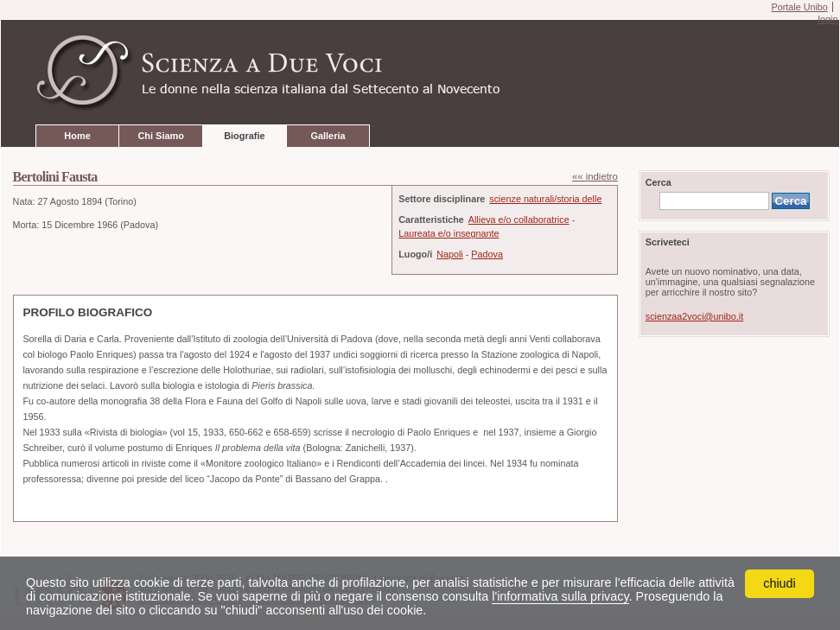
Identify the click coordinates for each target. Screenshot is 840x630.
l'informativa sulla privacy (560, 596)
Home (77, 136)
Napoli (450, 254)
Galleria (328, 136)
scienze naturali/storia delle (545, 199)
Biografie (244, 136)
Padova (487, 254)
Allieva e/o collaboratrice (519, 220)
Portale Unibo (799, 7)
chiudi (780, 583)
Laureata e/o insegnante (449, 233)
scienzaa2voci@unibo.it (694, 316)
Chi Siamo (160, 136)
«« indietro (595, 176)
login (827, 19)
